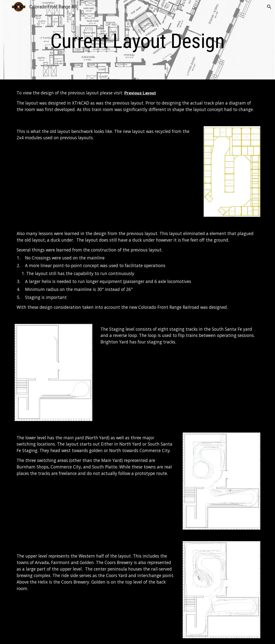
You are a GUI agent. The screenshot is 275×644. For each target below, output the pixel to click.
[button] (6, 7)
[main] (137, 41)
